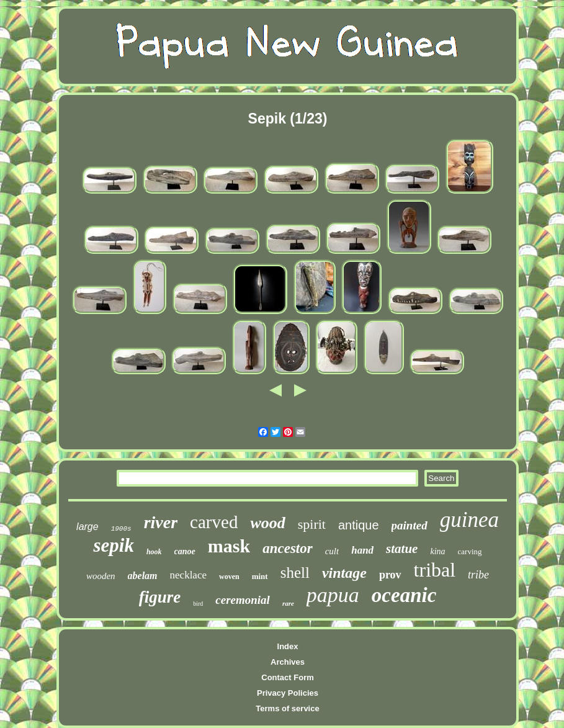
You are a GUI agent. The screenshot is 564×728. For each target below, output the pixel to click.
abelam (143, 576)
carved (214, 522)
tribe (478, 575)
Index (288, 646)
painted (410, 525)
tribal (435, 570)
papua (333, 595)
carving (470, 551)
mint (260, 576)
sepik (113, 545)
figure (160, 597)
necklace (188, 575)
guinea (469, 520)
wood (267, 523)
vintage (344, 573)
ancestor (288, 548)
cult (332, 551)
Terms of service (287, 708)
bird (198, 604)
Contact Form (288, 677)
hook (154, 552)
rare (288, 603)
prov (390, 575)
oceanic (404, 595)
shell (295, 573)
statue (402, 549)
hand (362, 550)
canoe (185, 551)
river (161, 522)
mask (229, 546)
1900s (121, 529)
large (87, 527)
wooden (101, 576)
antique (359, 525)
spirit (312, 524)
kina (437, 551)
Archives (288, 662)
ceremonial (243, 600)
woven (229, 577)
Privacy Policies (288, 693)
